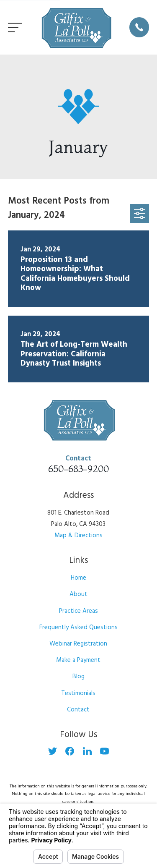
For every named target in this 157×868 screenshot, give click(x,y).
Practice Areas (78, 611)
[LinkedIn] (87, 751)
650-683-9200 (78, 469)
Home (78, 578)
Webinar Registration (78, 644)
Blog (78, 677)
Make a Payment (78, 660)
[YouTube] (104, 751)
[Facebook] (70, 751)
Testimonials (78, 693)
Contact (78, 710)
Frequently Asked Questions (78, 627)
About (78, 594)
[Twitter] (53, 751)
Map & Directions (78, 536)
